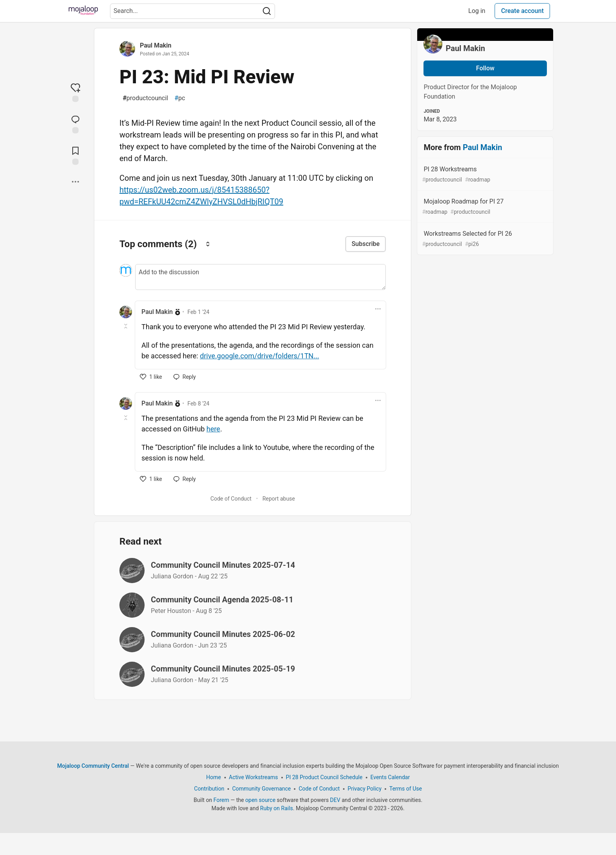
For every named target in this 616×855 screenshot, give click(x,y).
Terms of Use (406, 789)
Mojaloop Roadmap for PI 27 (484, 207)
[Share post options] (75, 182)
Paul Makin (156, 45)
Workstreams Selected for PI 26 (484, 239)
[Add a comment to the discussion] (260, 277)
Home (214, 777)
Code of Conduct (231, 499)
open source (260, 800)
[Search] (267, 11)
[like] (151, 377)
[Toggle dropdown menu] (378, 309)
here (213, 429)
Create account (522, 11)
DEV (335, 800)
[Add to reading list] (75, 155)
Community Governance (261, 789)
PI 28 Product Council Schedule (324, 777)
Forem (221, 800)
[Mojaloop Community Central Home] (83, 11)
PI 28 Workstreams (484, 175)
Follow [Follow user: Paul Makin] (485, 68)
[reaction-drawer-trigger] (75, 92)
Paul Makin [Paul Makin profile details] (157, 312)
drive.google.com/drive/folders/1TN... (259, 356)
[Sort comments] (208, 244)
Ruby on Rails (277, 808)
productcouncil (145, 98)
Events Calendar (390, 777)
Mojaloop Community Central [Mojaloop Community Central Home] (93, 766)
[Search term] (192, 11)
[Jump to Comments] (75, 124)
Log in (477, 11)
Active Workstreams (254, 777)
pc (180, 98)
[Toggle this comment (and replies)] (126, 326)
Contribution (209, 789)
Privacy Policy (365, 789)
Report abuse (279, 499)
